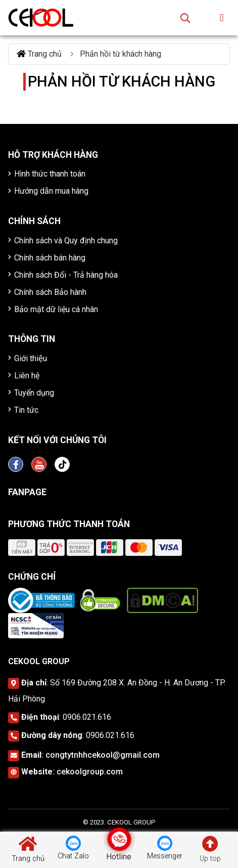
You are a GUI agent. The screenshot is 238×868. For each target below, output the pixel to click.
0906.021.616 (87, 717)
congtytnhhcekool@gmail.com (103, 755)
